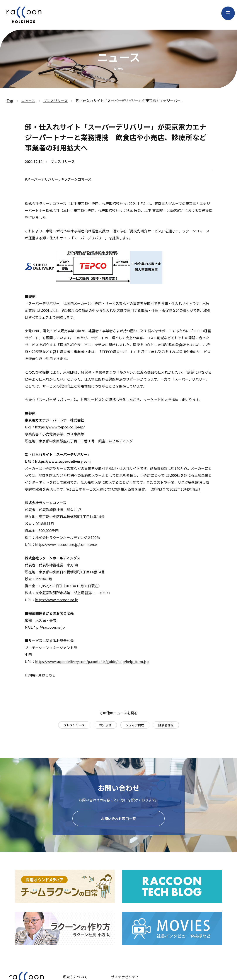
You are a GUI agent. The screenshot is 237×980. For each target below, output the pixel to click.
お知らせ (105, 725)
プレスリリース (55, 101)
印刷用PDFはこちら (40, 675)
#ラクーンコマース (77, 179)
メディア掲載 (135, 725)
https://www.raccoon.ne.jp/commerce (66, 544)
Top (10, 101)
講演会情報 (166, 725)
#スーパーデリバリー (42, 179)
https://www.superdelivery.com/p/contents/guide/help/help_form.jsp (92, 661)
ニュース (28, 101)
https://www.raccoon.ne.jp (57, 600)
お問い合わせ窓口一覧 (119, 820)
